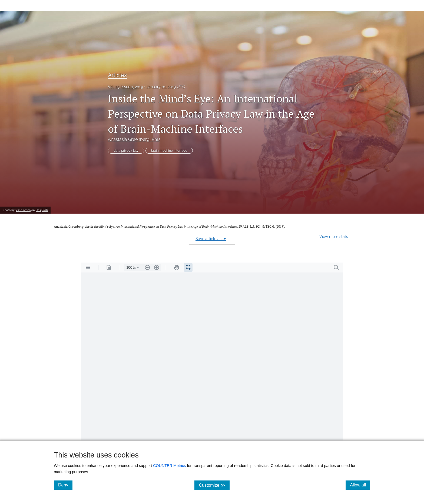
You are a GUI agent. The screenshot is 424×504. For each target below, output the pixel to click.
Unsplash (42, 210)
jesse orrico (23, 210)
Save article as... (211, 239)
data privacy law (126, 151)
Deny (65, 485)
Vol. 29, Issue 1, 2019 (125, 87)
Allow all (360, 485)
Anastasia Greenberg (134, 139)
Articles (117, 75)
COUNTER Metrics (170, 466)
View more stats (334, 236)
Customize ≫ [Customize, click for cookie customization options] (214, 485)
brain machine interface (169, 151)
